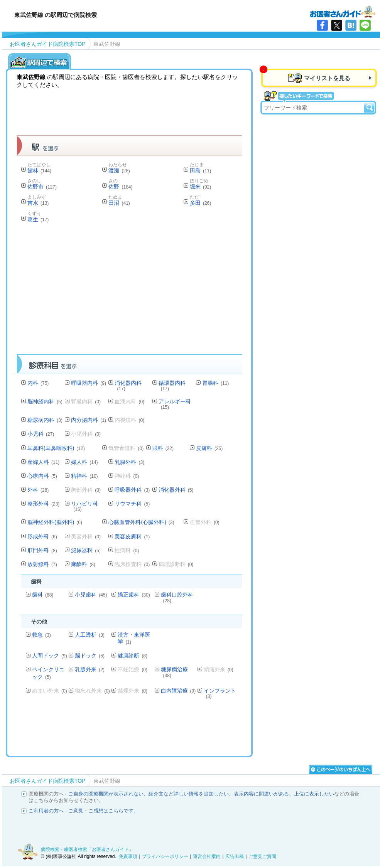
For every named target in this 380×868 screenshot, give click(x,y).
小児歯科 (91, 595)
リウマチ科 (132, 504)
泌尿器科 (86, 550)
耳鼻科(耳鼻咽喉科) (56, 448)
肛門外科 (42, 550)
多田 (200, 203)
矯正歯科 (134, 595)
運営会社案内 (207, 856)
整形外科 (43, 504)
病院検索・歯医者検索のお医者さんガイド (343, 11)
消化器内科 (128, 385)
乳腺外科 (129, 462)
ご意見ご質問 (262, 856)
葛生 (38, 219)
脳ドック (90, 656)
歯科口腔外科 (177, 597)
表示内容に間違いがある (261, 794)
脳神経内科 (45, 401)
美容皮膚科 (132, 536)
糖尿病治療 (174, 672)
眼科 (163, 448)
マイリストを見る (327, 78)
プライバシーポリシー (165, 856)
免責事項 (128, 856)
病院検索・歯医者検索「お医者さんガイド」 (87, 849)
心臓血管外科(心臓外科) (141, 522)
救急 (41, 635)
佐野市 (42, 187)
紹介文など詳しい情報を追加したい (189, 794)
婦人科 (84, 462)
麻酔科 (83, 564)
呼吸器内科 (89, 383)
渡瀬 (119, 170)
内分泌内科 (89, 420)
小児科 (41, 434)
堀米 (200, 187)
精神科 (84, 476)
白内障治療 (178, 691)
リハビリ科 (84, 506)
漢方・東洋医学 (134, 638)
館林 (39, 170)
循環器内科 (172, 385)
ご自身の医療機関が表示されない (106, 794)
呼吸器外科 (132, 490)
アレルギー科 (175, 404)
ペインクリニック (48, 673)
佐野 (120, 187)
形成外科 (42, 536)
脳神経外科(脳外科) (55, 522)
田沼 (119, 203)
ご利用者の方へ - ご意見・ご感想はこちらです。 (84, 811)
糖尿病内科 (45, 420)
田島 (200, 170)
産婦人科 (43, 462)
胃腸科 (215, 383)
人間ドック (50, 656)
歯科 (43, 595)
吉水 (38, 203)
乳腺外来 (90, 669)
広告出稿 (235, 856)
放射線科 (42, 564)
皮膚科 (209, 448)
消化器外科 (176, 490)
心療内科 (42, 476)
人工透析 (90, 635)
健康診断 (133, 656)
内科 (38, 383)
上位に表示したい (314, 794)
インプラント (220, 693)
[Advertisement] (157, 291)
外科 (38, 490)
